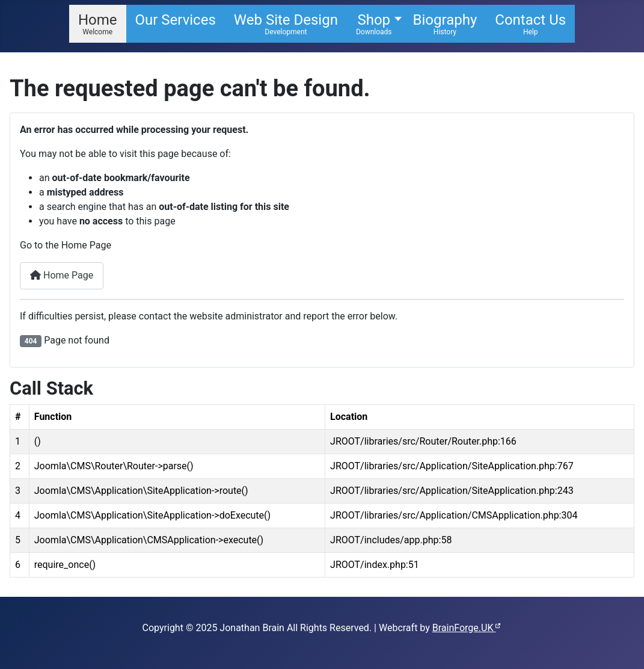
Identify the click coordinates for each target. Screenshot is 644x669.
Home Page (62, 275)
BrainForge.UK (467, 628)
